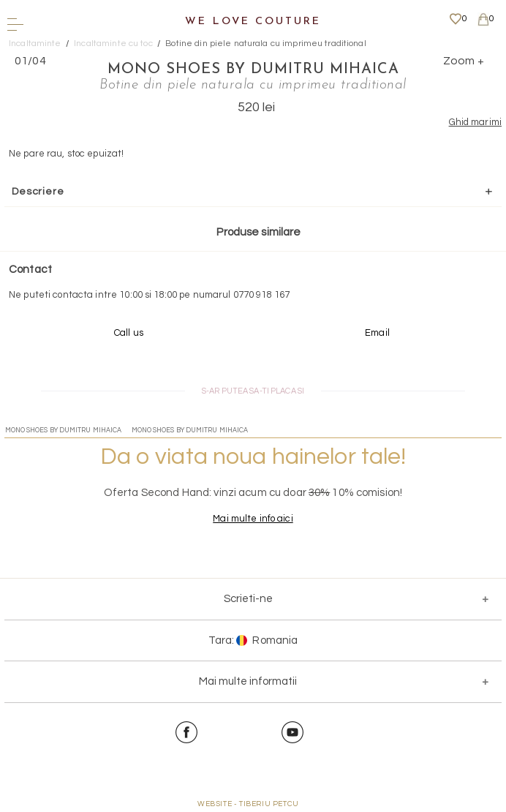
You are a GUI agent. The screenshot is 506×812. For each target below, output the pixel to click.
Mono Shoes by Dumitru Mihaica (253, 69)
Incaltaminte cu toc (113, 44)
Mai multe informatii (248, 681)
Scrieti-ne (248, 599)
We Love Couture (253, 22)
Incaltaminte (35, 44)
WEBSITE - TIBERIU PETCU (248, 804)
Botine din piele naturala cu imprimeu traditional (265, 44)
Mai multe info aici (253, 519)
